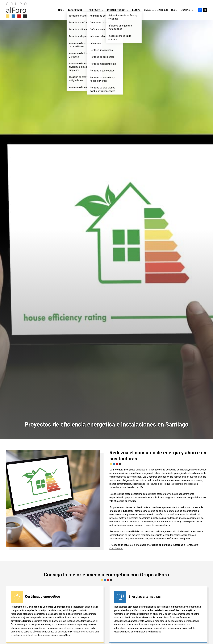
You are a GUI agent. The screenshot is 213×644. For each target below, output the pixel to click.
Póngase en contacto (83, 632)
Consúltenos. (116, 549)
